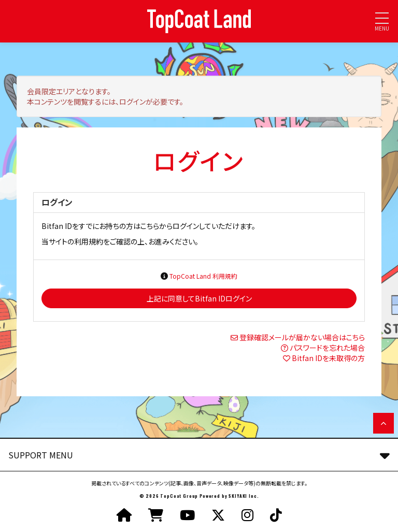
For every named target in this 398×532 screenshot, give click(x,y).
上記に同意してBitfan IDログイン (199, 298)
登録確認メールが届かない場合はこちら (302, 337)
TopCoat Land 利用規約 (203, 276)
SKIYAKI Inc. (244, 496)
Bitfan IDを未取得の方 (328, 358)
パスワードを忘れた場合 (327, 348)
